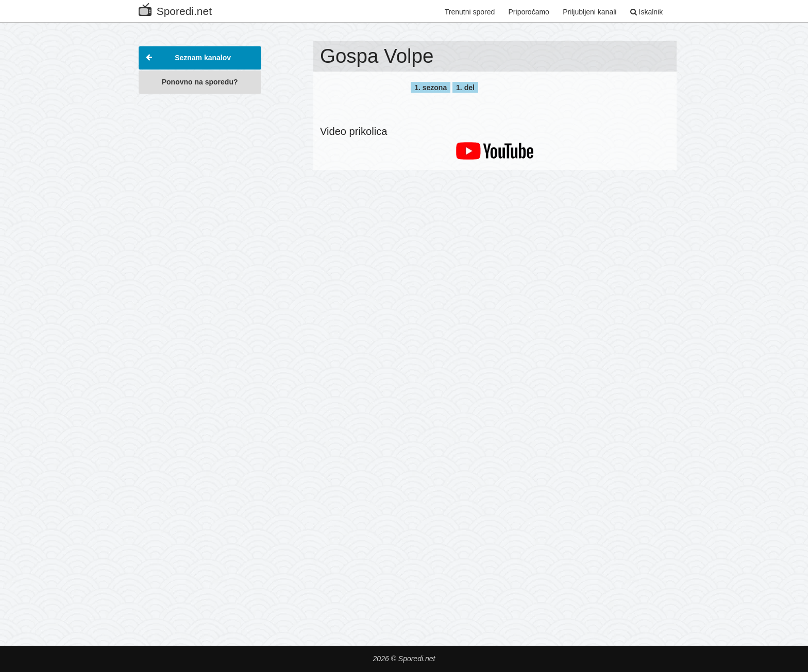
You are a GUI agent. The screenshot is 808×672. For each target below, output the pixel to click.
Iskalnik (647, 12)
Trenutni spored (470, 12)
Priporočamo (529, 12)
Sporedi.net (175, 9)
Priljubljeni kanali (590, 12)
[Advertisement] (200, 254)
